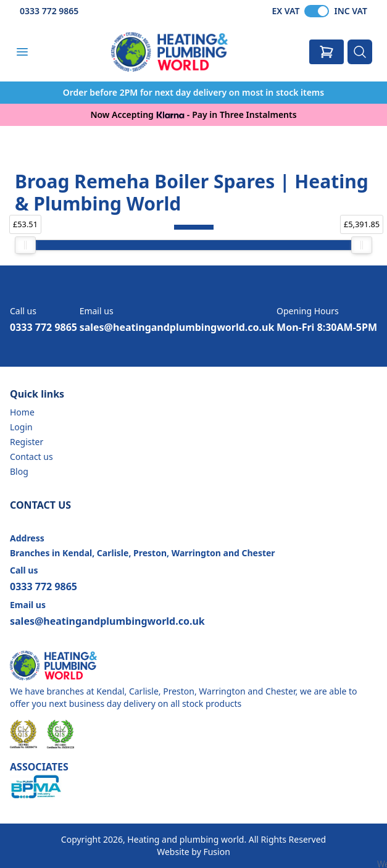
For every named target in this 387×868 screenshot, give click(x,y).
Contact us (31, 457)
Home (22, 412)
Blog (19, 471)
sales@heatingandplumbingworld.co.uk (177, 327)
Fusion (216, 852)
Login (21, 427)
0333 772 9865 (49, 11)
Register (27, 442)
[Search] (360, 52)
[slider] (25, 245)
